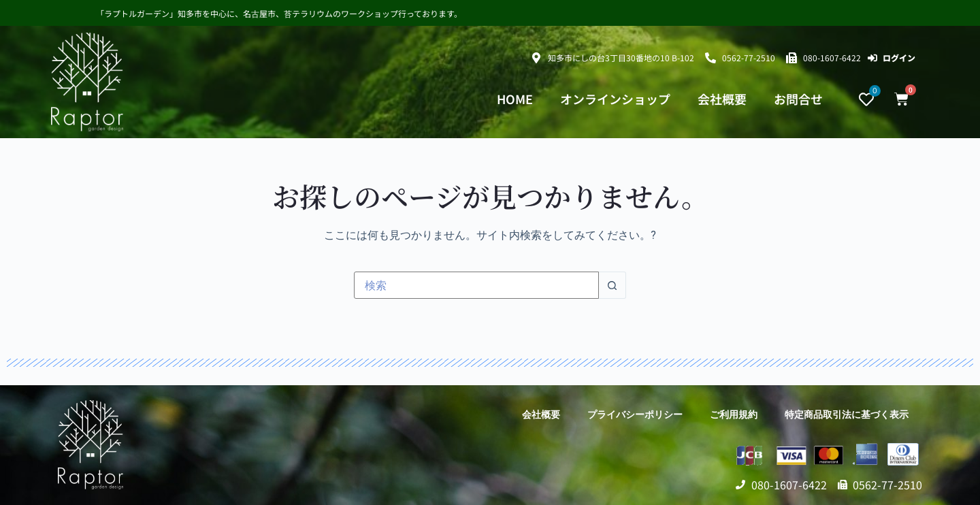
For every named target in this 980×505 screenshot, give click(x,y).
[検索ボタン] (612, 285)
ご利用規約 (734, 414)
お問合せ (798, 99)
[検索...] (476, 285)
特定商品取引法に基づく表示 (847, 414)
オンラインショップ (615, 99)
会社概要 (722, 99)
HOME (515, 99)
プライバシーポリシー (635, 414)
